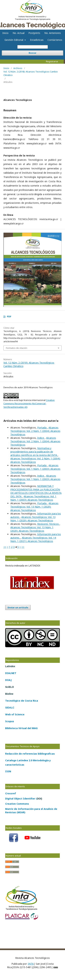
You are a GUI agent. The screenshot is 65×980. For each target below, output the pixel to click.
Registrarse (52, 61)
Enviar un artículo (18, 607)
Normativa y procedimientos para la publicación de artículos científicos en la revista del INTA (34, 452)
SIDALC (10, 708)
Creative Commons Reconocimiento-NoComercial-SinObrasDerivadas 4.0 (29, 404)
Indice (41, 438)
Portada (42, 428)
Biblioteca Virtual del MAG (21, 728)
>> (23, 547)
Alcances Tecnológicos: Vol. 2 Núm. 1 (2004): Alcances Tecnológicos (35, 431)
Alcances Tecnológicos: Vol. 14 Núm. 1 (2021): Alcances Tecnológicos (33, 539)
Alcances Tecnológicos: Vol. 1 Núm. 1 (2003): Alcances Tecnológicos (35, 469)
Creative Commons (17, 804)
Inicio (5, 33)
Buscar (32, 53)
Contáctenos (55, 40)
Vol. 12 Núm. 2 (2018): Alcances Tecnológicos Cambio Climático (31, 73)
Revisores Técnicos (48, 524)
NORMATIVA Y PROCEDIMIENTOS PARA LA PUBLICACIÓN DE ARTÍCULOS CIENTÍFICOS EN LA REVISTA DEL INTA (36, 491)
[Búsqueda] (33, 47)
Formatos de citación (17, 348)
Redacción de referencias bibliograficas (30, 754)
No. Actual (19, 33)
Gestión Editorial (14, 40)
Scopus (10, 721)
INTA (31, 964)
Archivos (18, 68)
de (22, 701)
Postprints (34, 33)
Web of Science (15, 714)
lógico (17, 701)
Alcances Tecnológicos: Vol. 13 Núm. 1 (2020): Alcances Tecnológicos (34, 507)
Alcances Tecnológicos (32, 4)
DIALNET (11, 673)
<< (5, 547)
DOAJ (8, 680)
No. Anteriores (53, 33)
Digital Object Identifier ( (24, 799)
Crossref (11, 793)
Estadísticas (37, 40)
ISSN (8, 771)
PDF (9, 316)
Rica (35, 701)
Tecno (9, 701)
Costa (28, 701)
